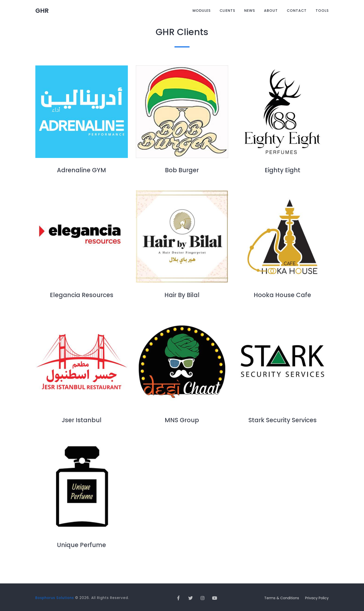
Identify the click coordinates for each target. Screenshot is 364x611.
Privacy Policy (317, 598)
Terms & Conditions (282, 598)
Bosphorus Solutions (55, 598)
